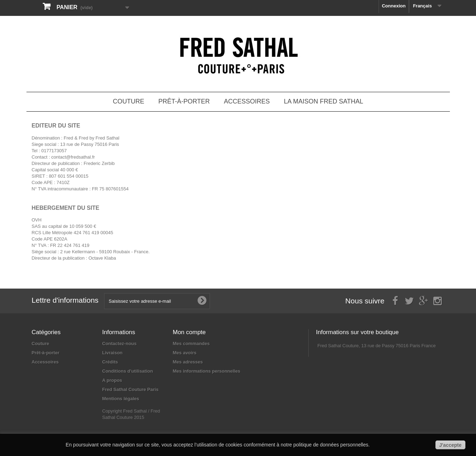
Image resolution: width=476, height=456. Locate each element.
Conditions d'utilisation (128, 371)
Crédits (110, 362)
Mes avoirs (185, 353)
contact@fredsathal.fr (73, 157)
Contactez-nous (120, 344)
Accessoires (247, 101)
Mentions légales (121, 399)
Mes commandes (191, 344)
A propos (112, 380)
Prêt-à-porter (184, 101)
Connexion (394, 6)
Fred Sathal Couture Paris (131, 389)
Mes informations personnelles (207, 371)
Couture (129, 101)
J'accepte (450, 445)
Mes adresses (188, 362)
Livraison (113, 353)
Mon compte (189, 332)
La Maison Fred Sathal (324, 101)
